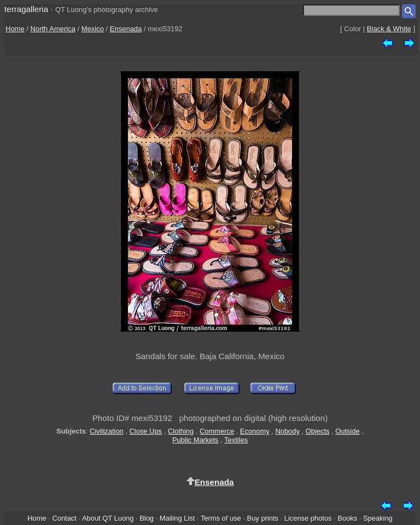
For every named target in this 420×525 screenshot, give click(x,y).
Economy (255, 431)
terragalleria (26, 9)
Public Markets (196, 440)
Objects (318, 431)
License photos (308, 518)
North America (53, 29)
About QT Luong (108, 518)
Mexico (93, 29)
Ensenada (126, 29)
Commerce (217, 431)
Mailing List (177, 518)
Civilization (107, 431)
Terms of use (221, 518)
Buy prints (263, 518)
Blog (147, 518)
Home (15, 29)
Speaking (378, 518)
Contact (64, 518)
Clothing (181, 431)
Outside (347, 431)
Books (347, 518)
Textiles (236, 440)
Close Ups (146, 431)
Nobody (287, 431)
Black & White (389, 29)
